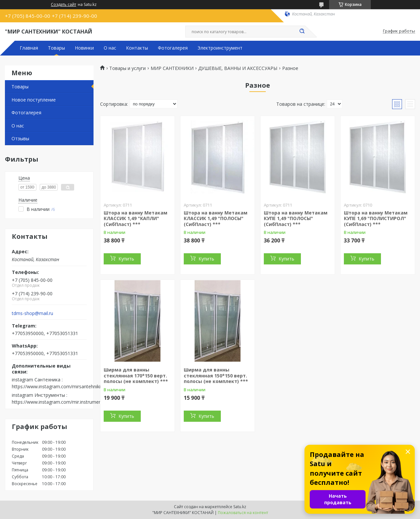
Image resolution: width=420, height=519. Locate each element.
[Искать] (302, 32)
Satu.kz (240, 507)
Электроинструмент (220, 48)
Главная (29, 48)
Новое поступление (34, 100)
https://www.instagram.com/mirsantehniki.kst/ (61, 386)
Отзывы (20, 138)
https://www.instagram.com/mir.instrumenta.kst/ (63, 402)
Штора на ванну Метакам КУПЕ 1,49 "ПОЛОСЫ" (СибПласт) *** (296, 218)
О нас (110, 48)
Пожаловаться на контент (243, 513)
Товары (56, 48)
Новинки (84, 48)
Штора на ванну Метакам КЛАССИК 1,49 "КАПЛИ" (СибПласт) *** (136, 218)
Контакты (137, 48)
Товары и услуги (127, 68)
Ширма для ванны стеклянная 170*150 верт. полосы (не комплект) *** (136, 375)
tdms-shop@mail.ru (32, 313)
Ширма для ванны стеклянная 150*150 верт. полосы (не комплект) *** (216, 375)
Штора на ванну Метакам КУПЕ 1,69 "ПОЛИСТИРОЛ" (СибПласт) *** (376, 218)
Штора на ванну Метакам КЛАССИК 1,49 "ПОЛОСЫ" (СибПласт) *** (216, 218)
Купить (126, 259)
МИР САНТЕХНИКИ (172, 68)
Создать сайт (63, 5)
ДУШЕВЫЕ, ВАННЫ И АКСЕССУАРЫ (238, 68)
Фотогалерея (173, 48)
